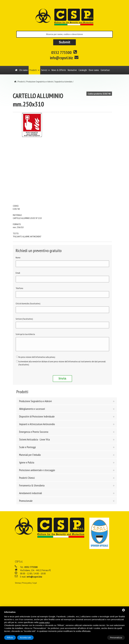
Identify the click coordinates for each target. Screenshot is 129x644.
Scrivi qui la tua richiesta (25, 334)
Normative (72, 70)
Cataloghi (83, 70)
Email (18, 273)
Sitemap (18, 585)
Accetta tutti (117, 638)
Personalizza (13, 638)
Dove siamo (94, 70)
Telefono (19, 288)
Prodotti (33, 70)
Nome (18, 257)
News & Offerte (59, 70)
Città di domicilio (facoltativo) (28, 303)
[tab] (67, 403)
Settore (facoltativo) (24, 319)
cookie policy (44, 622)
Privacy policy (27, 585)
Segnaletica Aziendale (63, 82)
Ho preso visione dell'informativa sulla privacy (37, 359)
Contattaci (105, 70)
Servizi (44, 70)
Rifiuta (101, 638)
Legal (35, 585)
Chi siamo (23, 70)
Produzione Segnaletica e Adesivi (40, 82)
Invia (62, 380)
